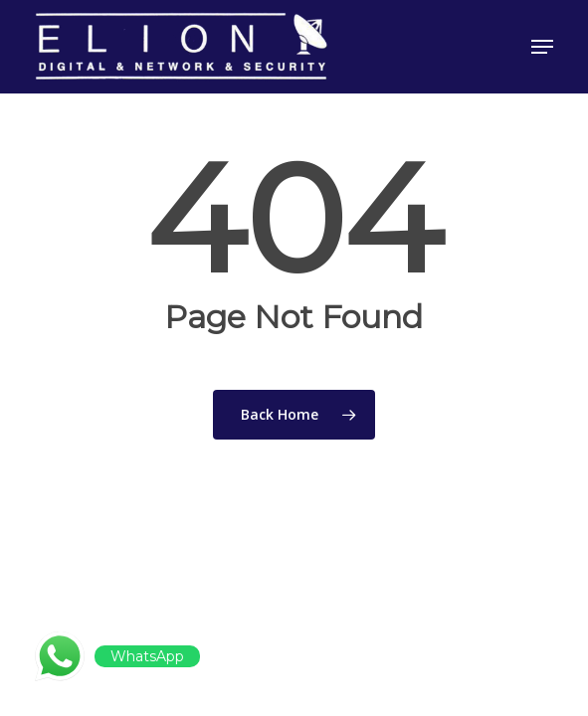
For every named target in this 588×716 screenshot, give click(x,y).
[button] (542, 47)
